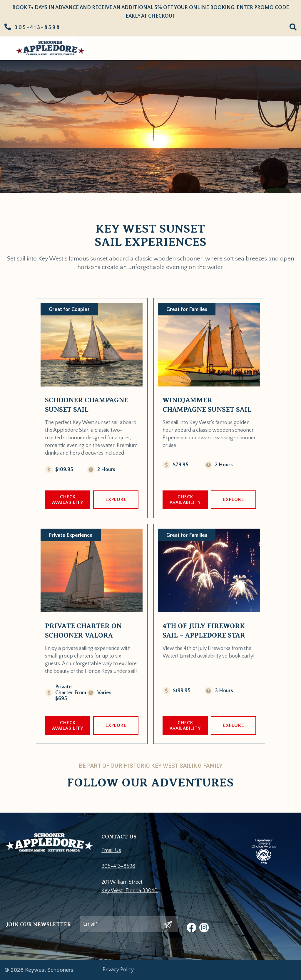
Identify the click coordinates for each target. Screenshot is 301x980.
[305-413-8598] (8, 27)
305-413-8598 (37, 28)
